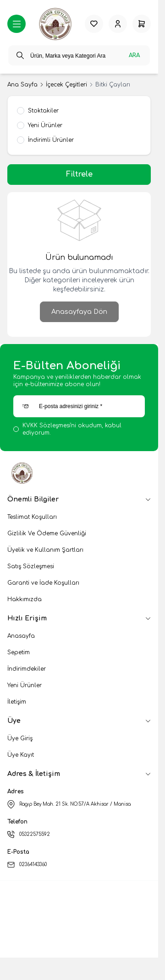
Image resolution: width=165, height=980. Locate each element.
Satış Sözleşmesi (31, 566)
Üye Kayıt (21, 755)
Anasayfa (21, 636)
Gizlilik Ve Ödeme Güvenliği (47, 533)
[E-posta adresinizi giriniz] (79, 406)
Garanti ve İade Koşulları (43, 583)
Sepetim (19, 652)
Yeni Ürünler (25, 685)
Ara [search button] (134, 55)
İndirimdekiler (27, 669)
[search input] (79, 55)
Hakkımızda (25, 599)
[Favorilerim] (94, 24)
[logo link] (55, 24)
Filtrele (79, 174)
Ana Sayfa (22, 85)
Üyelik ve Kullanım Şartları (45, 550)
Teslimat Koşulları (32, 517)
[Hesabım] (118, 24)
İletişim (17, 702)
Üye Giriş (20, 738)
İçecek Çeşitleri (66, 85)
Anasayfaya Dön (79, 312)
